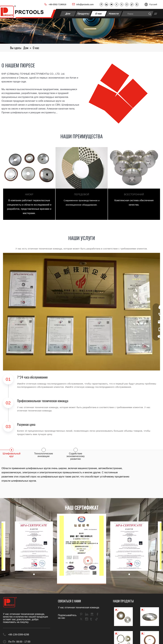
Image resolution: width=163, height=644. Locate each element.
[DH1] (81, 31)
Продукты (83, 14)
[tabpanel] (29, 183)
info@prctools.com (85, 4)
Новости (114, 14)
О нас (99, 14)
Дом (68, 14)
